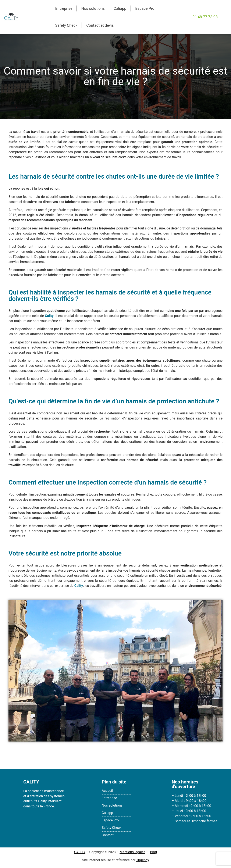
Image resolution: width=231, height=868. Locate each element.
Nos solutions (93, 8)
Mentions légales (132, 852)
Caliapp (120, 8)
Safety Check (66, 25)
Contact (108, 835)
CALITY (80, 852)
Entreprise (64, 8)
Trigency (143, 860)
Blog (153, 852)
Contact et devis (100, 25)
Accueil (107, 791)
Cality (79, 586)
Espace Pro (145, 8)
